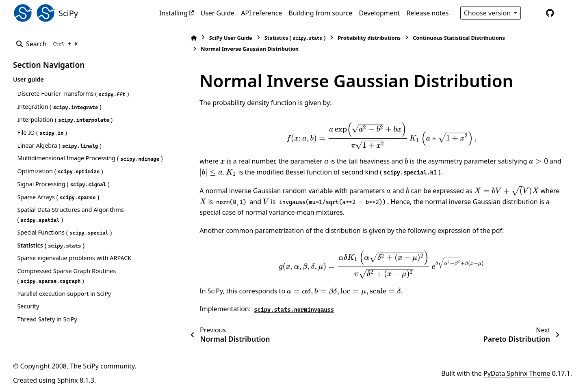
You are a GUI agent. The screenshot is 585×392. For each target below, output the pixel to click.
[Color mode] (533, 13)
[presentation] (371, 136)
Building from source (320, 13)
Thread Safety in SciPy (47, 329)
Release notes (427, 13)
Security (28, 316)
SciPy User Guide (219, 38)
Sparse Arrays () (58, 207)
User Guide (217, 13)
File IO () (42, 133)
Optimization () (60, 181)
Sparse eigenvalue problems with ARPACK (74, 268)
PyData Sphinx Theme (517, 383)
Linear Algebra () (59, 146)
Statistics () (51, 255)
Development (380, 13)
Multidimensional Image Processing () (66, 163)
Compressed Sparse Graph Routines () (66, 285)
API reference (261, 13)
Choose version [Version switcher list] (488, 13)
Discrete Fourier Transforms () (73, 94)
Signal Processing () (63, 194)
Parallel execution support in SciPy (64, 303)
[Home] (183, 38)
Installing (173, 13)
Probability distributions (358, 38)
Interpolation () (65, 120)
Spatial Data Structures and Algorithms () (70, 224)
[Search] (49, 44)
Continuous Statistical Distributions (448, 38)
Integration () (59, 107)
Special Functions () (64, 242)
